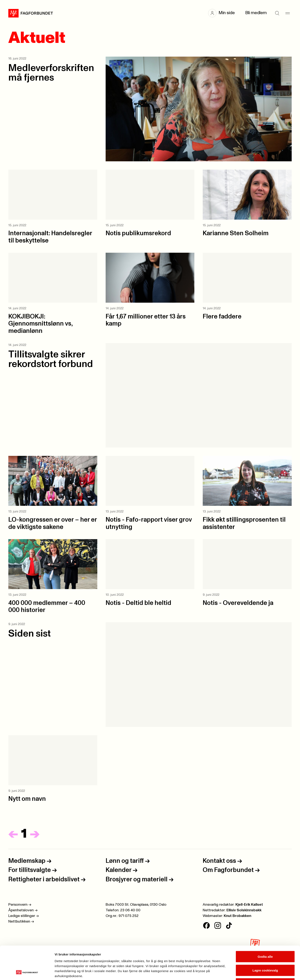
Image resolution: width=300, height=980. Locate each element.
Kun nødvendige (265, 953)
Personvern (20, 905)
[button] (224, 13)
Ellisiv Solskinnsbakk (244, 910)
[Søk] (277, 13)
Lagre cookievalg (265, 939)
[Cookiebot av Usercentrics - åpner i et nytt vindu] (27, 972)
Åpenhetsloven (23, 910)
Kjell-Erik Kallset (249, 905)
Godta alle (265, 925)
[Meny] (287, 13)
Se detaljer (224, 972)
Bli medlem (256, 13)
